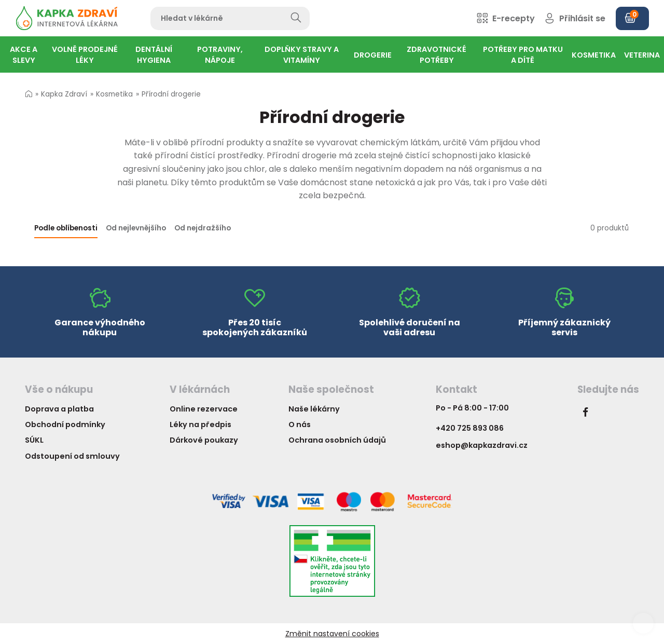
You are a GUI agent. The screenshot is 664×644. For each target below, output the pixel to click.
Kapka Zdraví (64, 94)
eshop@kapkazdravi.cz (482, 445)
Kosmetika (114, 94)
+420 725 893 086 (470, 428)
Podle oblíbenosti (66, 228)
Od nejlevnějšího (136, 228)
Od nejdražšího (203, 228)
